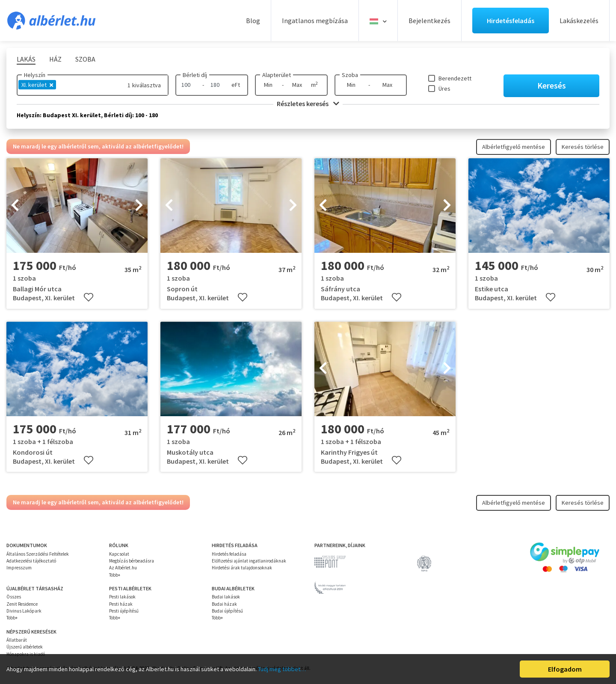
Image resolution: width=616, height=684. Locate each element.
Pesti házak (121, 604)
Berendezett (455, 78)
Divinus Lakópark (24, 611)
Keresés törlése (583, 147)
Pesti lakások (122, 597)
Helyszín (35, 75)
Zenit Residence (22, 604)
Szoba (350, 75)
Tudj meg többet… (282, 669)
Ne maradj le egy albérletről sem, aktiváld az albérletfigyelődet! (98, 146)
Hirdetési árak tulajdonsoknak (242, 568)
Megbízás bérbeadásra (132, 561)
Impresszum (19, 568)
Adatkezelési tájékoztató (31, 561)
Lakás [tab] (26, 59)
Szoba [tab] (85, 59)
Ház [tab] (55, 59)
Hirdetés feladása (229, 554)
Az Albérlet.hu (123, 568)
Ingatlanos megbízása (315, 21)
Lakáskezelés (579, 21)
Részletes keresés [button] (308, 104)
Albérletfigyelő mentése (514, 147)
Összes (14, 597)
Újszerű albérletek (25, 647)
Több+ (115, 575)
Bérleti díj (195, 75)
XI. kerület (37, 85)
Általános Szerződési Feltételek (38, 554)
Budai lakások (226, 597)
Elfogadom (565, 669)
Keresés (552, 85)
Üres (444, 89)
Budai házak (224, 604)
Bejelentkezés (429, 21)
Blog (253, 21)
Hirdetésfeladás (511, 21)
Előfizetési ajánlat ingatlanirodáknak (249, 561)
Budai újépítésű (227, 611)
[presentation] (15, 206)
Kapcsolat (119, 554)
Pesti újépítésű (124, 611)
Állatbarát (17, 640)
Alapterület (277, 75)
